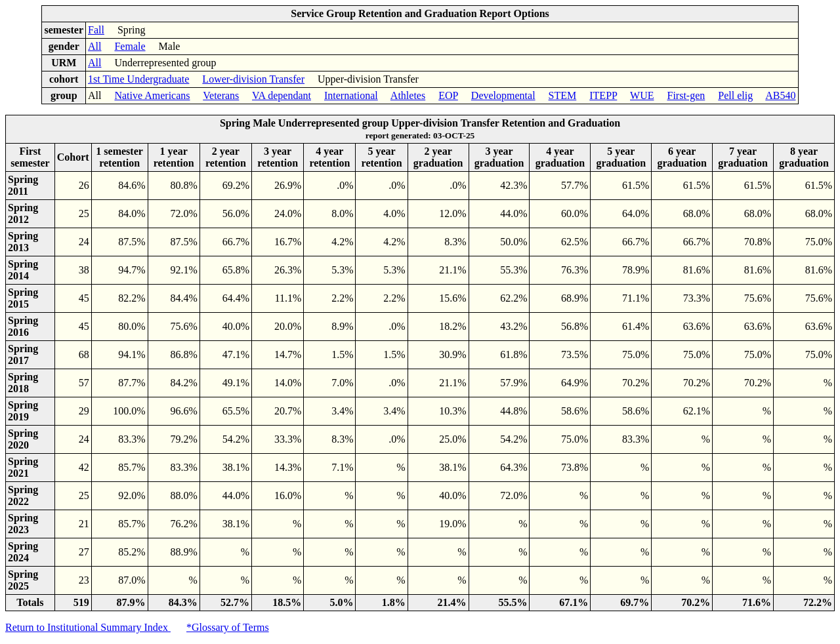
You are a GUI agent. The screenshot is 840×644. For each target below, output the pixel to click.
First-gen (686, 95)
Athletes (408, 95)
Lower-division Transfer (253, 79)
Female (130, 46)
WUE (642, 95)
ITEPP (603, 95)
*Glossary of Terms (228, 627)
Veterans (221, 95)
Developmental (503, 95)
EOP (448, 95)
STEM (563, 95)
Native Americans (152, 95)
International (351, 95)
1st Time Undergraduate (138, 79)
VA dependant (282, 95)
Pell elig (735, 95)
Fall (96, 30)
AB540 (780, 95)
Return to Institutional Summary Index (88, 627)
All (94, 46)
